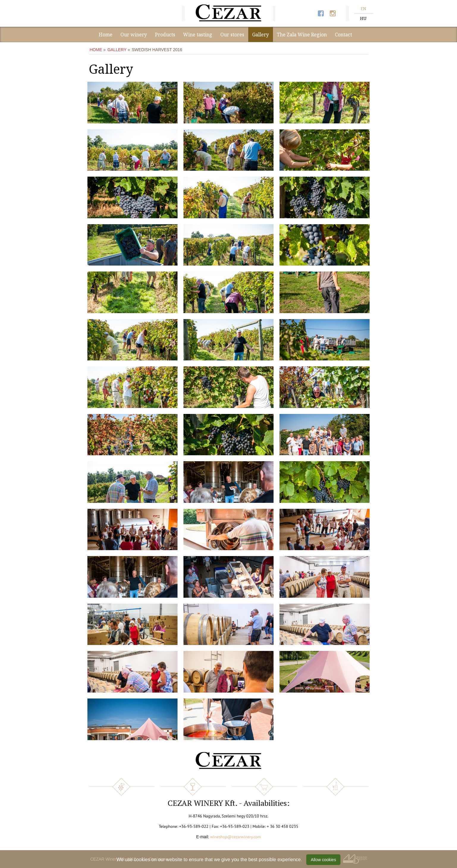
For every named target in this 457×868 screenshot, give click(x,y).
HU (363, 18)
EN (363, 8)
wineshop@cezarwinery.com (235, 837)
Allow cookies (323, 860)
